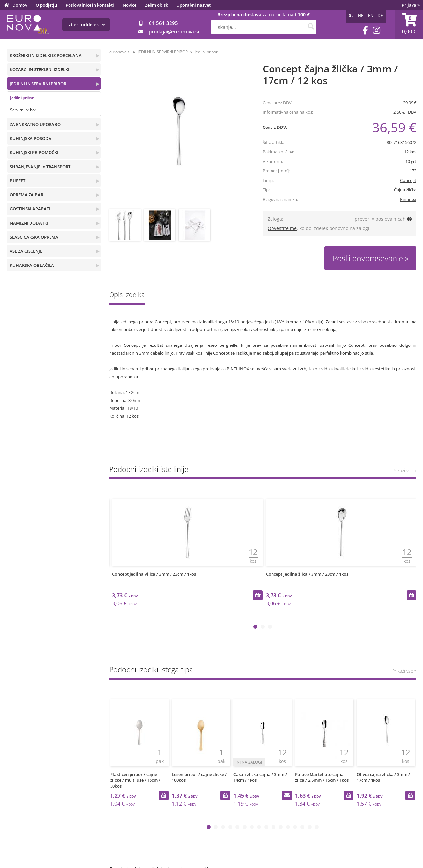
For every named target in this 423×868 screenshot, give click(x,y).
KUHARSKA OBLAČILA (32, 265)
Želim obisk (156, 5)
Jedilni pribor (22, 98)
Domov (20, 5)
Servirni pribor (23, 110)
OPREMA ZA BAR (27, 195)
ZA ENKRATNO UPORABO (35, 124)
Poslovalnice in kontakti (90, 5)
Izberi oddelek (86, 24)
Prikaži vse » (404, 471)
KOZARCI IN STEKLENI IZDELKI (40, 69)
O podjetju (46, 5)
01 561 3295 (163, 23)
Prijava (411, 5)
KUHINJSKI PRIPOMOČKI (34, 152)
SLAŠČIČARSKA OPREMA (34, 237)
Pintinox (408, 199)
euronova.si (120, 52)
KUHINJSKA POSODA (31, 138)
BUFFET (18, 181)
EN (371, 16)
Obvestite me (282, 228)
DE (380, 16)
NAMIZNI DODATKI (29, 223)
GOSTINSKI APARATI (30, 209)
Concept (408, 180)
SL (351, 16)
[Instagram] (377, 30)
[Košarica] (409, 25)
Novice (130, 5)
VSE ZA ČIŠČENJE (26, 251)
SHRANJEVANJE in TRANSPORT (40, 167)
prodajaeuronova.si (174, 31)
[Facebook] (365, 30)
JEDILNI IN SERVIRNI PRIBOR (38, 84)
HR (361, 16)
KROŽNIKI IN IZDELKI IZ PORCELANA (46, 55)
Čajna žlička (405, 190)
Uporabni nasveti (194, 5)
